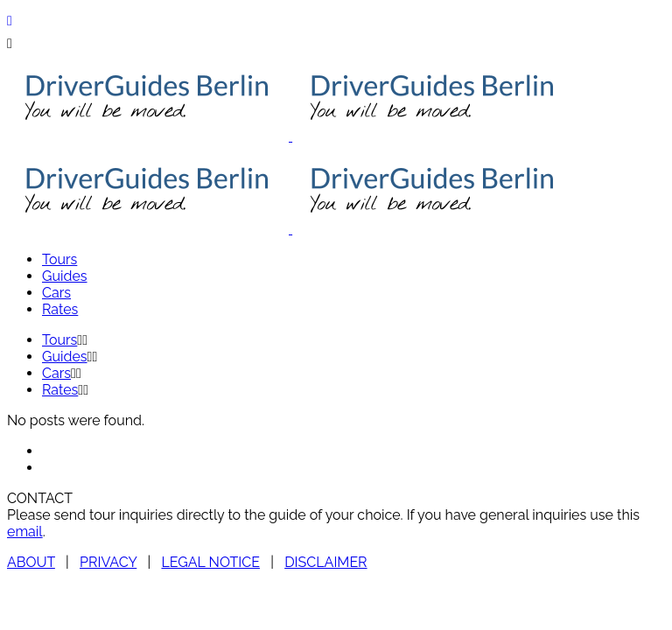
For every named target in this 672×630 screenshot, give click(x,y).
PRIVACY (108, 562)
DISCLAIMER (325, 562)
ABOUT (31, 562)
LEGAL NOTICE (210, 562)
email (25, 532)
